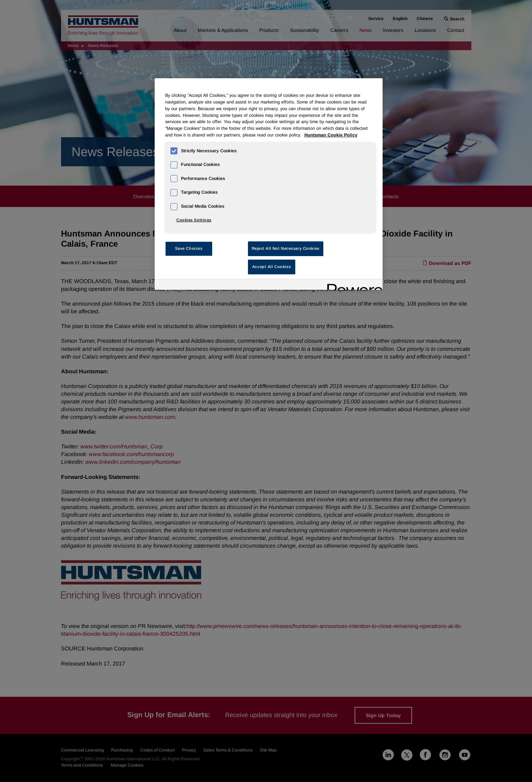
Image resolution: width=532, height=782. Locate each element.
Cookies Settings (194, 220)
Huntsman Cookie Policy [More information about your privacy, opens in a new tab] (331, 135)
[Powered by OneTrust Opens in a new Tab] (352, 285)
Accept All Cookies (271, 267)
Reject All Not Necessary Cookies (286, 248)
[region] (269, 184)
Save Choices (189, 248)
